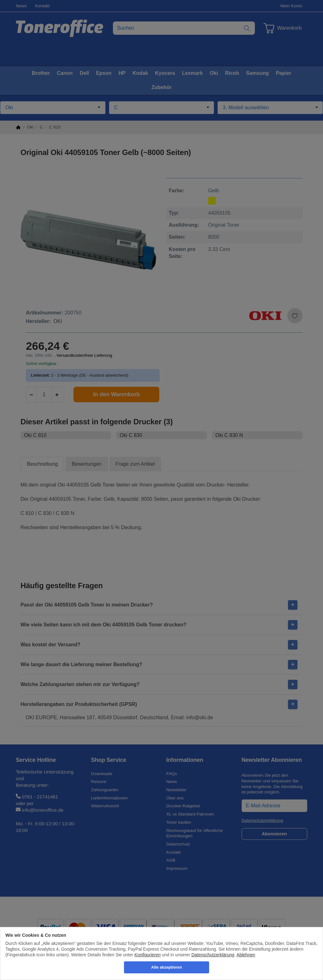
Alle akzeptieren (166, 967)
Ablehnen (246, 955)
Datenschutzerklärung (213, 955)
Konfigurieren (147, 955)
